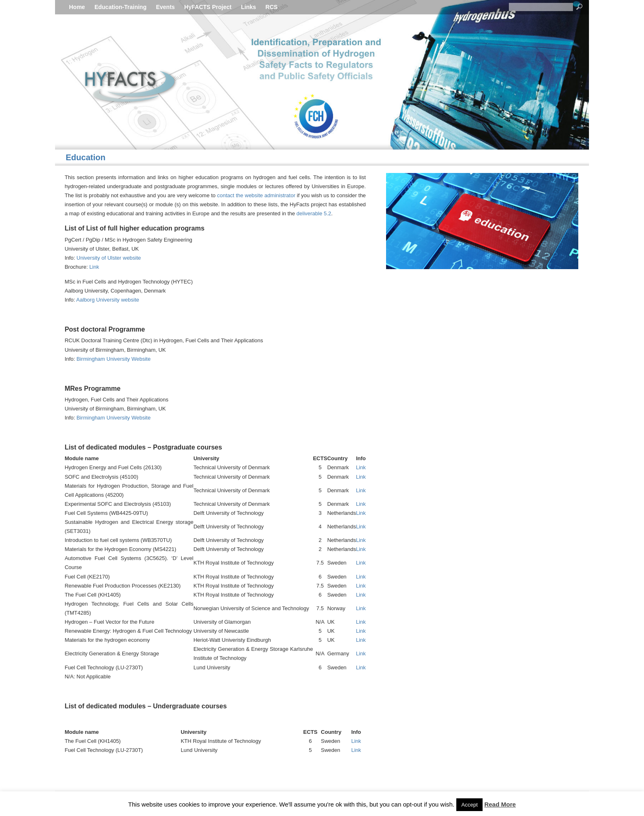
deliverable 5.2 (314, 213)
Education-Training (121, 7)
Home (77, 7)
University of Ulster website (109, 258)
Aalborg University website (108, 300)
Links (249, 7)
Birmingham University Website (113, 359)
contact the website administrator (256, 195)
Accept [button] (469, 805)
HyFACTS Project (208, 7)
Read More (500, 804)
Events (166, 7)
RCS (271, 7)
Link (94, 267)
